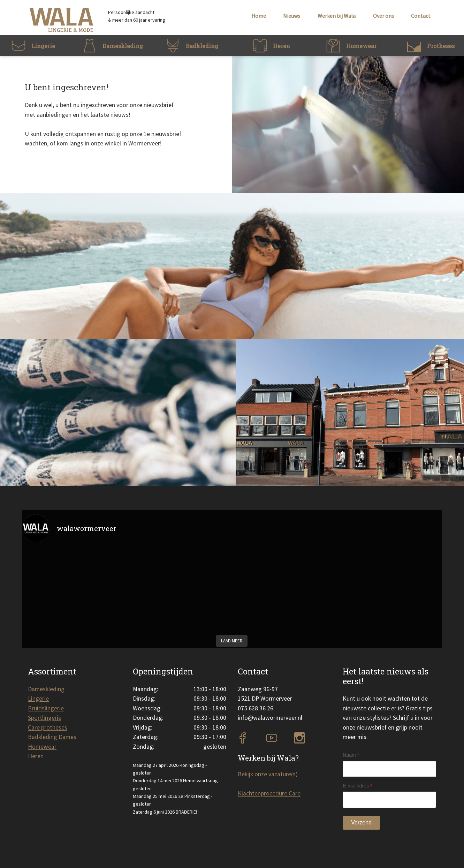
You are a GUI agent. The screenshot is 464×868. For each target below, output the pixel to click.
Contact (421, 16)
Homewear (42, 747)
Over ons (383, 16)
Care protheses (48, 727)
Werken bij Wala (337, 16)
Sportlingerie (45, 718)
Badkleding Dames (52, 737)
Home (259, 16)
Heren (36, 756)
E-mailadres (357, 786)
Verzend (361, 822)
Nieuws (292, 16)
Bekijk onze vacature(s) (268, 774)
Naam (351, 755)
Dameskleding (46, 689)
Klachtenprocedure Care (269, 793)
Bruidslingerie (46, 708)
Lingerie (38, 699)
